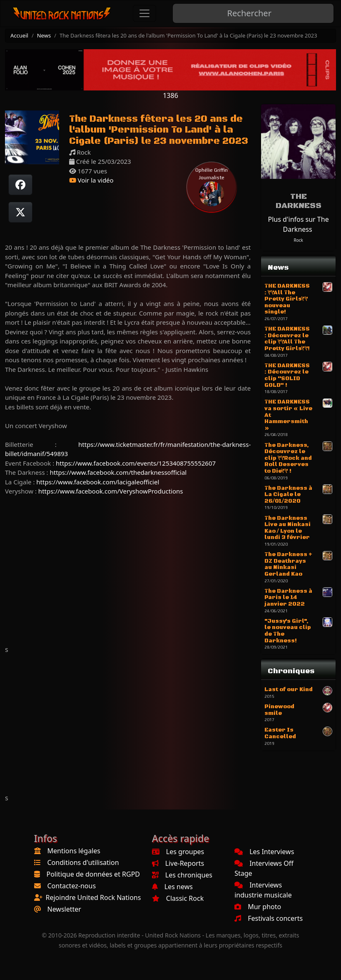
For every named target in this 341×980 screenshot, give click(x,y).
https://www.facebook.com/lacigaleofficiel (98, 482)
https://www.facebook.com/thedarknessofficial (118, 472)
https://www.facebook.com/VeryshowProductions (111, 491)
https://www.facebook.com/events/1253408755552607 (136, 463)
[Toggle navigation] (144, 13)
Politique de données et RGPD (93, 874)
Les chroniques (182, 875)
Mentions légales (74, 851)
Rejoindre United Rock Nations (93, 897)
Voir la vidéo (91, 180)
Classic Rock (178, 898)
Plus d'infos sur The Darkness (299, 224)
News (44, 35)
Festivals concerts (269, 918)
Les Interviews (264, 852)
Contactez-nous (72, 886)
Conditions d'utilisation (83, 862)
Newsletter (64, 909)
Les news (172, 887)
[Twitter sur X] (20, 212)
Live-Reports (178, 863)
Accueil (19, 35)
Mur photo (258, 907)
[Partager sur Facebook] (20, 185)
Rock (298, 240)
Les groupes (178, 852)
